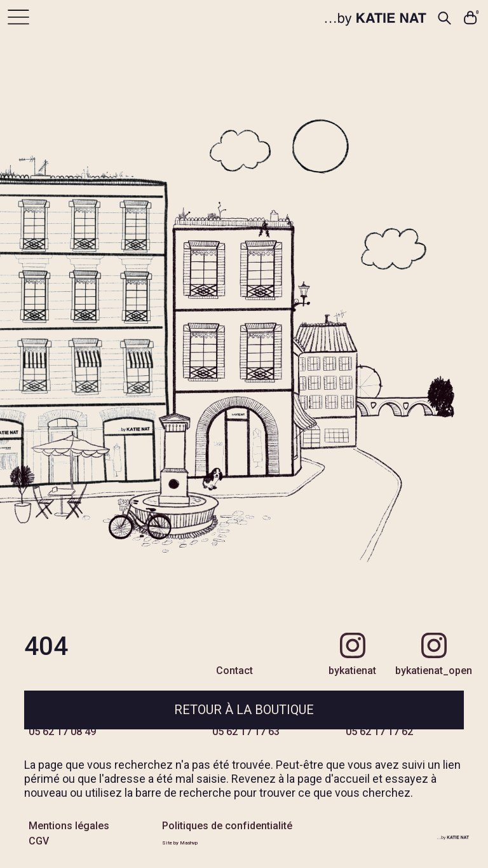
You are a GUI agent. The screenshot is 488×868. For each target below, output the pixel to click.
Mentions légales (69, 826)
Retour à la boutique (244, 710)
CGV (39, 841)
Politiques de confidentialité (227, 826)
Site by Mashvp (180, 843)
